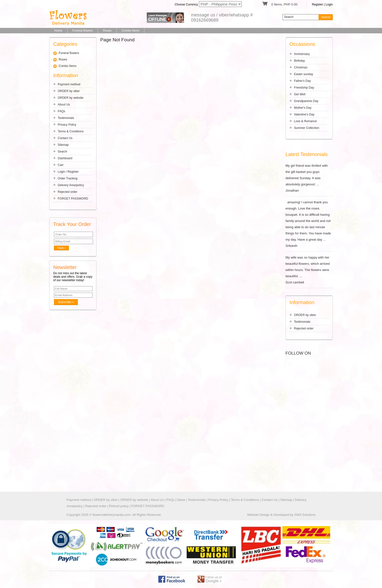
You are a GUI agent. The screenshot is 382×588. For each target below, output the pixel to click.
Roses (107, 31)
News (181, 500)
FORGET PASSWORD (73, 199)
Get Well (300, 94)
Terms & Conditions (71, 131)
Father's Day (302, 81)
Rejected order (68, 192)
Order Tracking (68, 178)
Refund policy (119, 506)
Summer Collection (307, 128)
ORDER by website (71, 98)
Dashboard (65, 158)
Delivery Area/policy (71, 185)
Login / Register (68, 172)
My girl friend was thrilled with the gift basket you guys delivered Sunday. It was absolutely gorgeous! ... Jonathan (309, 178)
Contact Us (65, 138)
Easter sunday (304, 74)
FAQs (61, 111)
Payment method (69, 84)
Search (62, 152)
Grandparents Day (306, 101)
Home (58, 31)
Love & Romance (305, 121)
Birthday (299, 61)
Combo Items (130, 31)
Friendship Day (304, 88)
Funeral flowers (83, 31)
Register (317, 4)
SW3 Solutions (305, 515)
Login (329, 4)
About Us (64, 105)
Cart (61, 165)
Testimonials (66, 118)
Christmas (301, 67)
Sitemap (63, 145)
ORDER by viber (69, 91)
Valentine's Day (304, 114)
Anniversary (302, 54)
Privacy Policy (67, 125)
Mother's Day (303, 108)
